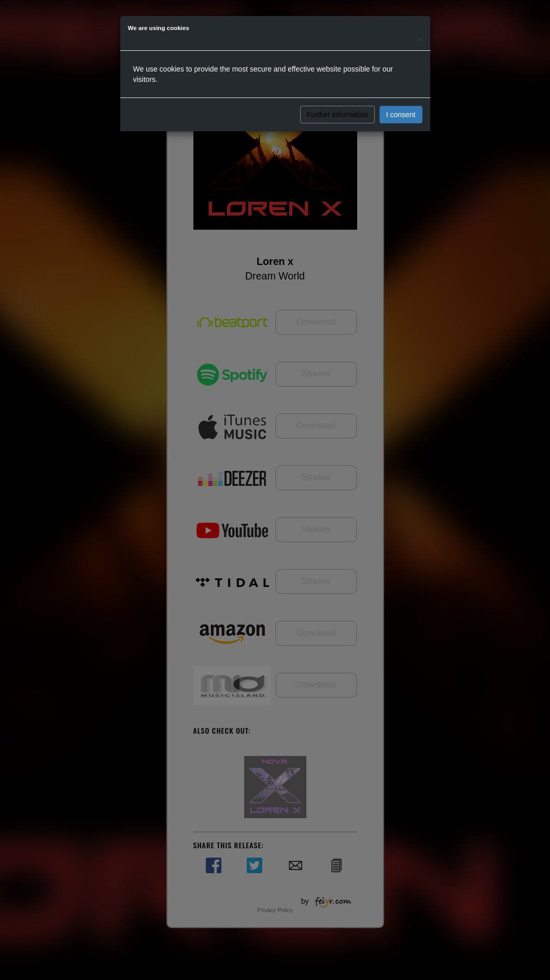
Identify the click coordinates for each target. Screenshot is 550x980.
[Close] (419, 37)
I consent (401, 115)
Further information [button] (337, 115)
